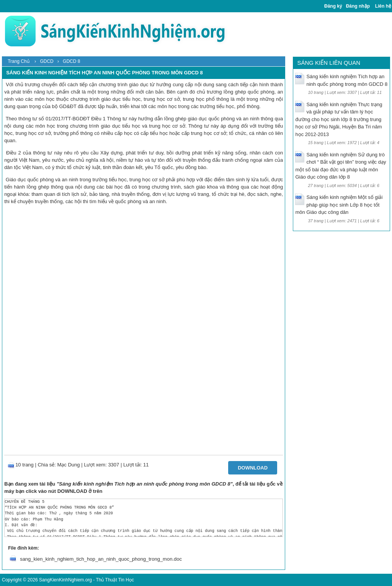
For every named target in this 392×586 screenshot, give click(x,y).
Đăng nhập (358, 6)
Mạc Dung (69, 465)
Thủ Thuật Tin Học (115, 580)
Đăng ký (333, 6)
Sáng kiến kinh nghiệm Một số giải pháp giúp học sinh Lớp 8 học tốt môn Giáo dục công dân (339, 205)
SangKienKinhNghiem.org (65, 580)
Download (253, 468)
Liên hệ (383, 6)
